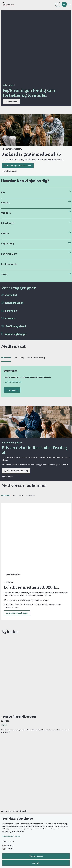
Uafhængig (6, 495)
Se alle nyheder (11, 648)
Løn (3, 192)
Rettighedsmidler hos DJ (12, 790)
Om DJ (6, 776)
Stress (4, 274)
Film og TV (11, 311)
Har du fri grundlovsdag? (20, 586)
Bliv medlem (11, 102)
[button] (70, 4)
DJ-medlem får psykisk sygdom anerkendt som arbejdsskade (34, 620)
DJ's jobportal (8, 800)
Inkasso (5, 233)
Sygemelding (7, 244)
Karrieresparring (9, 254)
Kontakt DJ (8, 762)
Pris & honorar (8, 223)
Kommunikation (14, 303)
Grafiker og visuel (16, 326)
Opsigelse (6, 213)
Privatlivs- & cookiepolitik (12, 786)
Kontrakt (5, 203)
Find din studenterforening (16, 471)
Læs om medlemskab (13, 382)
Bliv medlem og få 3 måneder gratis (18, 166)
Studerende (6, 358)
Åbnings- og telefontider (12, 793)
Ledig (22, 358)
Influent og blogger (16, 334)
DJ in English (8, 779)
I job (15, 358)
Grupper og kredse (10, 811)
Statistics (10, 849)
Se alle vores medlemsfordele (18, 716)
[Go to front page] (27, 4)
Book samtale (9, 765)
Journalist (11, 295)
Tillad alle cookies (36, 856)
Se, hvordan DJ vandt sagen (17, 550)
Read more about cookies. (12, 836)
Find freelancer (9, 783)
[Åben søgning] (64, 4)
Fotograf (10, 318)
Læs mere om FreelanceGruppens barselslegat (25, 709)
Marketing (10, 845)
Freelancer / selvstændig (36, 358)
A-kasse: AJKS (9, 796)
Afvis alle (36, 863)
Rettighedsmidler (9, 264)
